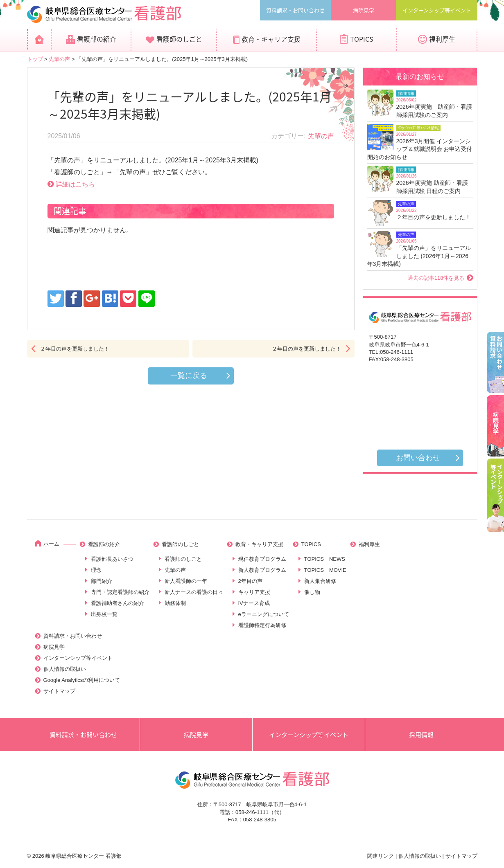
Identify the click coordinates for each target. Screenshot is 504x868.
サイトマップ (59, 691)
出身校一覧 (104, 614)
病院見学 (364, 10)
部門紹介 (102, 581)
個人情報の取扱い (65, 669)
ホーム (51, 544)
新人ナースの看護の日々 (194, 592)
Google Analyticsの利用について (82, 680)
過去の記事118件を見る (436, 278)
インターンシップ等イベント (437, 10)
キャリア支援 (254, 592)
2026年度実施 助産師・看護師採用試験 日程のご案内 (432, 187)
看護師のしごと (179, 39)
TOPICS (362, 39)
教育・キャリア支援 (271, 39)
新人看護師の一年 (186, 581)
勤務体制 (175, 603)
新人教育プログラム (262, 570)
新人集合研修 (320, 581)
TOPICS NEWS (325, 559)
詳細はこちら (75, 184)
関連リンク (381, 856)
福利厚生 (442, 39)
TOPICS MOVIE (325, 570)
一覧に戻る (189, 376)
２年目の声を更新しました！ (75, 349)
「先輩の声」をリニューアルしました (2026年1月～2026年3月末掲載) (419, 256)
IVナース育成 (254, 603)
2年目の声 (250, 581)
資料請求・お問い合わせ (295, 10)
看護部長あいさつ (112, 559)
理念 (96, 570)
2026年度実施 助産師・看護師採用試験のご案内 (434, 111)
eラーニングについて (264, 614)
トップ (35, 59)
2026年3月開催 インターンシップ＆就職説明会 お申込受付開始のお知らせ (420, 149)
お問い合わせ (418, 458)
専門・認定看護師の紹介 (120, 592)
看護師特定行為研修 (262, 625)
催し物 (312, 592)
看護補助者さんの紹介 (118, 603)
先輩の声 (59, 59)
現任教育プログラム (262, 559)
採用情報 (421, 735)
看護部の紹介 (97, 39)
